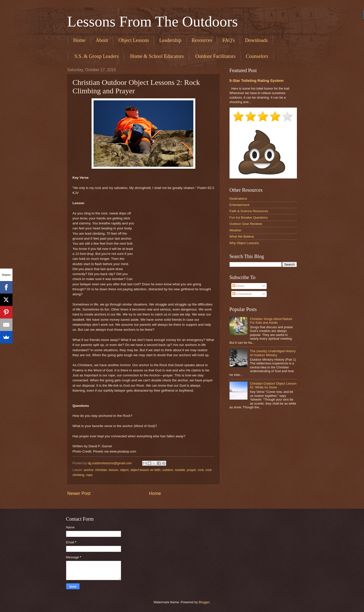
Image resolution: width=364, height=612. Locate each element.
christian (101, 470)
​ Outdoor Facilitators (215, 56)
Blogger (204, 602)
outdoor (168, 470)
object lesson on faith (145, 470)
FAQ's (229, 40)
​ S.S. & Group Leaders (96, 56)
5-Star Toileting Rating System (257, 80)
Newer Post (79, 493)
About (102, 40)
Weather (236, 230)
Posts (238, 286)
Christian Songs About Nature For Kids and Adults (271, 321)
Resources (202, 40)
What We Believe (242, 236)
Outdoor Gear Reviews (246, 224)
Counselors (257, 56)
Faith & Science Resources (249, 211)
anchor (89, 470)
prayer (191, 470)
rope (89, 475)
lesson (114, 470)
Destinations (238, 199)
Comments (242, 294)
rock (201, 470)
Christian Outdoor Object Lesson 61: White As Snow (273, 385)
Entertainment (240, 205)
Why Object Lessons (244, 243)
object (124, 470)
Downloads (256, 40)
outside (180, 470)
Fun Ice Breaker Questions (249, 218)
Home (79, 40)
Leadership (170, 40)
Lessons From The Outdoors (153, 21)
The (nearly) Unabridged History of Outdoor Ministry (273, 353)
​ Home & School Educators (156, 56)
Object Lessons (134, 40)
